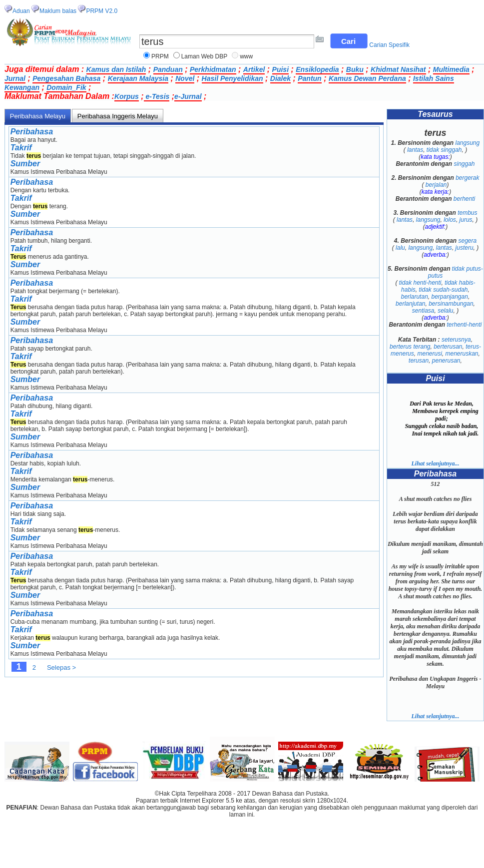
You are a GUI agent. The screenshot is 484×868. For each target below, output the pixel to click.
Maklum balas (58, 11)
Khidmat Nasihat (398, 69)
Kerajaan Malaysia (138, 78)
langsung (468, 143)
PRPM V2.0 (102, 11)
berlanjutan (410, 304)
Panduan (168, 69)
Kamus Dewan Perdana (367, 78)
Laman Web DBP (205, 56)
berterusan (448, 347)
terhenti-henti (464, 325)
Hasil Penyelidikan (233, 78)
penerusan (446, 361)
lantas (415, 150)
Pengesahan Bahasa (66, 78)
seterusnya (456, 340)
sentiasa (423, 311)
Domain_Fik (66, 87)
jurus (466, 220)
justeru (465, 248)
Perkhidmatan (213, 69)
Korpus (127, 96)
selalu (445, 311)
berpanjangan (449, 297)
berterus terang (410, 347)
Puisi (280, 69)
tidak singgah (444, 150)
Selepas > (61, 667)
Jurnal (15, 78)
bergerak (467, 178)
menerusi (429, 354)
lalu (400, 248)
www (246, 56)
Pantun (309, 78)
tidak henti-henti (420, 283)
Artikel (254, 69)
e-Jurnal (188, 96)
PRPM (160, 56)
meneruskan (462, 354)
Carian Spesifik (389, 45)
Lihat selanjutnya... (435, 463)
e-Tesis (157, 96)
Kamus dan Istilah (116, 69)
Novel (185, 78)
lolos (450, 220)
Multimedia (451, 69)
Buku (355, 69)
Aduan (21, 11)
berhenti (464, 199)
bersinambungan (451, 304)
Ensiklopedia (317, 69)
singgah (464, 164)
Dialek (280, 78)
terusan (419, 361)
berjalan (436, 185)
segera (468, 241)
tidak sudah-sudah (443, 290)
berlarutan (415, 297)
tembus (467, 213)
